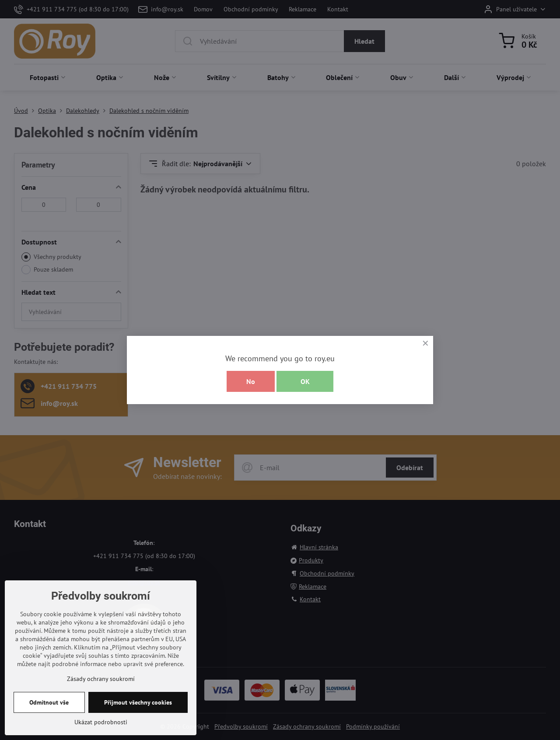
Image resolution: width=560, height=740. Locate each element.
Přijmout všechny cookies (138, 729)
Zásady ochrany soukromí (101, 705)
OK (305, 381)
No (251, 381)
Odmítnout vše (49, 729)
